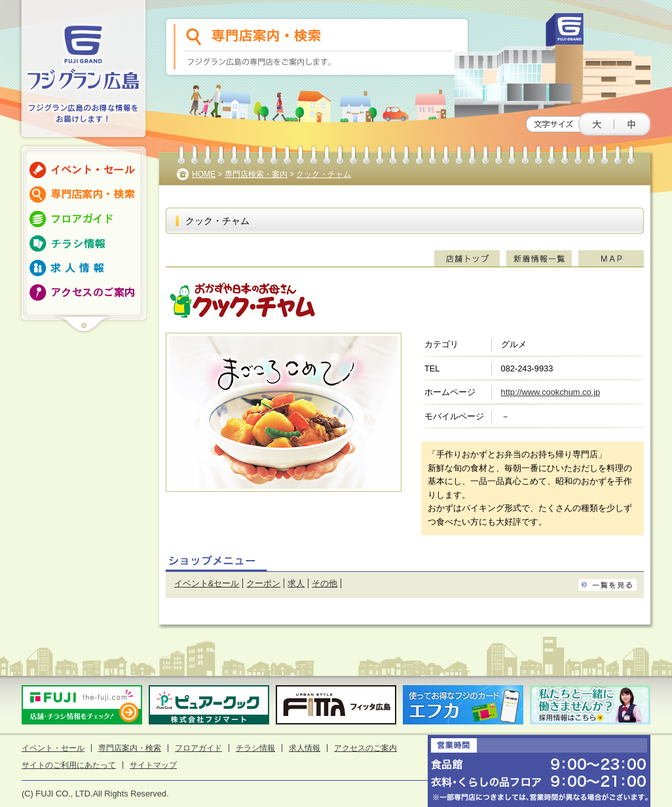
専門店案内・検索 (130, 748)
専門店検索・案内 (256, 174)
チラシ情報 (255, 748)
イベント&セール (207, 583)
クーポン (263, 583)
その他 (325, 583)
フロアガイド (198, 748)
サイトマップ (153, 765)
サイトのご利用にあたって (69, 765)
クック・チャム (324, 174)
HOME (204, 174)
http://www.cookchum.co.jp (551, 392)
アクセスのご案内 (365, 748)
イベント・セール (53, 748)
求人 (296, 583)
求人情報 (305, 748)
